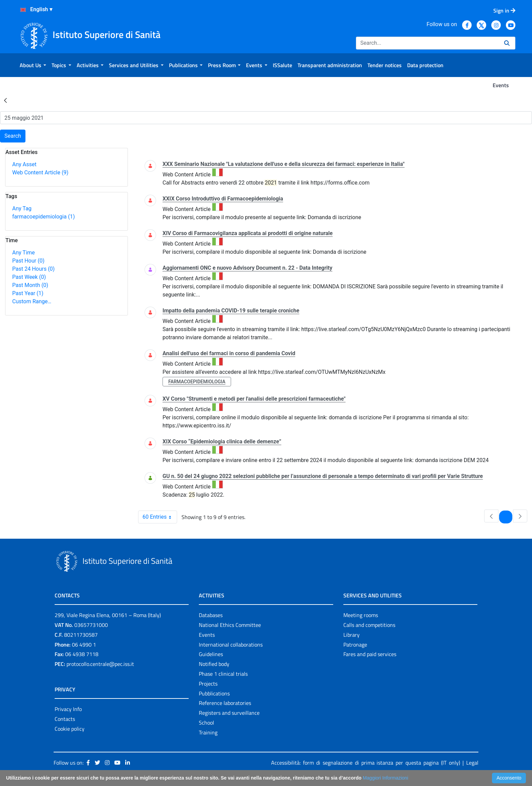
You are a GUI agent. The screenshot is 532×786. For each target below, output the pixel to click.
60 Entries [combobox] (160, 517)
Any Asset (24, 164)
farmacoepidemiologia (43, 217)
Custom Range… (32, 301)
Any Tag (22, 208)
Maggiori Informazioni (385, 778)
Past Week (29, 277)
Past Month (30, 285)
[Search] (427, 43)
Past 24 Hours (33, 269)
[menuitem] (33, 65)
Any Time (23, 253)
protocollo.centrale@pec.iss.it (100, 664)
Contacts (65, 719)
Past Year (28, 293)
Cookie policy (70, 729)
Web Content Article (40, 172)
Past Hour (28, 261)
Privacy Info (68, 709)
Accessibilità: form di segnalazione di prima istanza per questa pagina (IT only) (366, 763)
